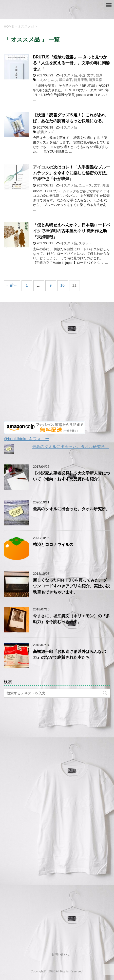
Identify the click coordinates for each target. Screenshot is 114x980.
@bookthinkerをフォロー (26, 439)
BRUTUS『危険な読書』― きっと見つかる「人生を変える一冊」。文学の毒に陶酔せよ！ (71, 63)
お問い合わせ (61, 954)
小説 (82, 75)
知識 (99, 75)
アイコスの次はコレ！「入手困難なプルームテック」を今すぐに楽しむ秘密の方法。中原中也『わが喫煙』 (71, 173)
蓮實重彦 (96, 80)
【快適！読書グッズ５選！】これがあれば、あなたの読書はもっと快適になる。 (69, 118)
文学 (90, 75)
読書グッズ (46, 132)
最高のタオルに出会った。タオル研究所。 (71, 447)
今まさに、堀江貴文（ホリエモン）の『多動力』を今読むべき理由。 (71, 619)
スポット (85, 243)
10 (62, 285)
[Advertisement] (57, 364)
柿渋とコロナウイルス (53, 545)
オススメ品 (69, 75)
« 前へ (12, 285)
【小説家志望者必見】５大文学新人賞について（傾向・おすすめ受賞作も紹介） (71, 476)
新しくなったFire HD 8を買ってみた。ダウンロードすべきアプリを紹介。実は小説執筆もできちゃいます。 (71, 586)
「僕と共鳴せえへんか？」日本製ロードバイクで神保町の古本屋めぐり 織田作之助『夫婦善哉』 (71, 231)
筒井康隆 (81, 80)
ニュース (85, 185)
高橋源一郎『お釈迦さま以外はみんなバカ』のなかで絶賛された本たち (69, 654)
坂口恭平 (66, 80)
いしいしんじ (47, 80)
